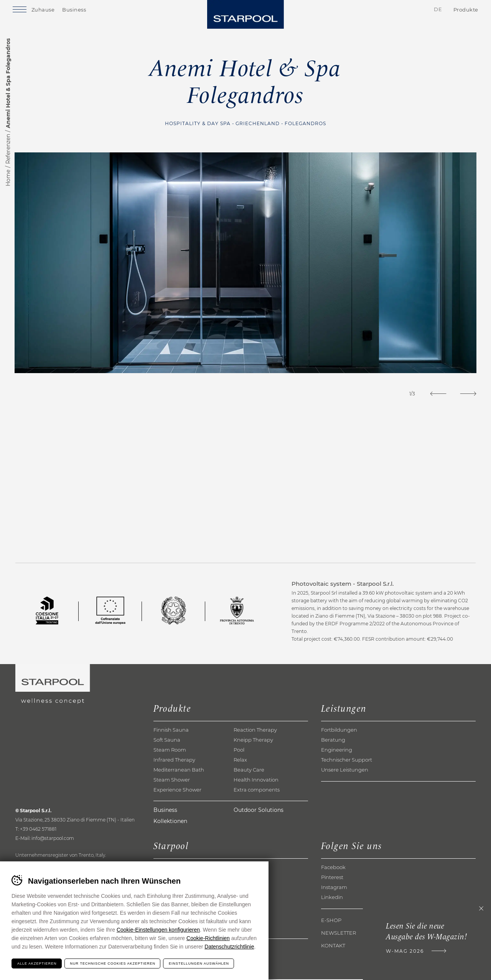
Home (8, 178)
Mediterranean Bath (179, 770)
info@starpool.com (53, 839)
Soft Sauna (167, 740)
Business (84, 11)
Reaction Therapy (255, 730)
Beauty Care (249, 770)
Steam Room (170, 750)
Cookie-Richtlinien (208, 938)
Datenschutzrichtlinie (229, 947)
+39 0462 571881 (38, 830)
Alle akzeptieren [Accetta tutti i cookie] (37, 963)
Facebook (333, 868)
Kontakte (390, 11)
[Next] (467, 394)
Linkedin (332, 898)
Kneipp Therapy (253, 740)
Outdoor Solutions (259, 811)
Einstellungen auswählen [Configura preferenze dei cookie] (199, 963)
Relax (240, 760)
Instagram (334, 888)
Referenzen (8, 149)
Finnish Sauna (171, 730)
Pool (239, 750)
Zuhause (52, 11)
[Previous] (436, 394)
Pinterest (332, 878)
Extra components (257, 790)
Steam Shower (172, 780)
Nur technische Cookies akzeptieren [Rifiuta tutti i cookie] (113, 963)
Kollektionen (170, 822)
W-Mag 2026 (403, 952)
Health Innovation (256, 780)
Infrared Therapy (174, 760)
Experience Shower (177, 790)
